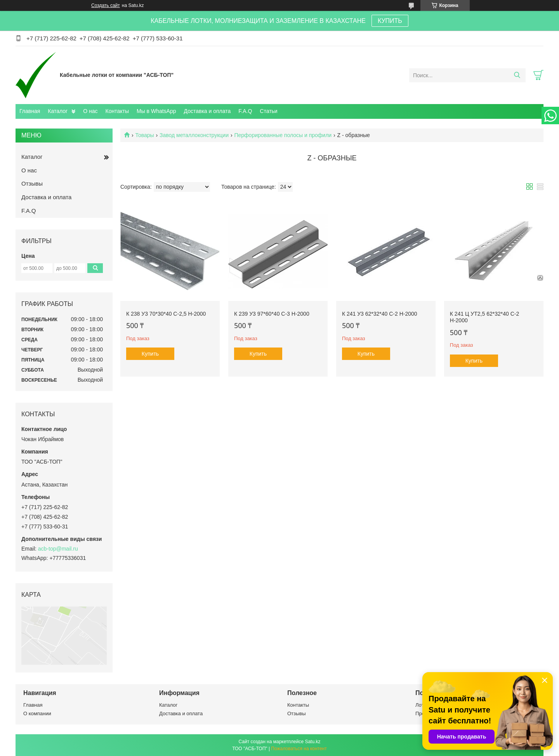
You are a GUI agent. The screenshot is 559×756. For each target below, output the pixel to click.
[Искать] (517, 75)
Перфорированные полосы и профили (283, 135)
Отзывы (32, 183)
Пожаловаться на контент (299, 749)
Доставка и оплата (207, 111)
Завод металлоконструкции (194, 135)
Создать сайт (106, 5)
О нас (90, 111)
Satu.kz (312, 742)
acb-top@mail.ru (58, 549)
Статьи (268, 111)
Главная (30, 111)
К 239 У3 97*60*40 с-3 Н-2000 (272, 314)
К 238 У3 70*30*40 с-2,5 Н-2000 (166, 314)
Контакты (117, 111)
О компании (37, 713)
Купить (150, 354)
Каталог (58, 111)
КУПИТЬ (390, 21)
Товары (144, 135)
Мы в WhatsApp (156, 111)
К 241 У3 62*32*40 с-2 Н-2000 (380, 314)
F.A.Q (245, 111)
